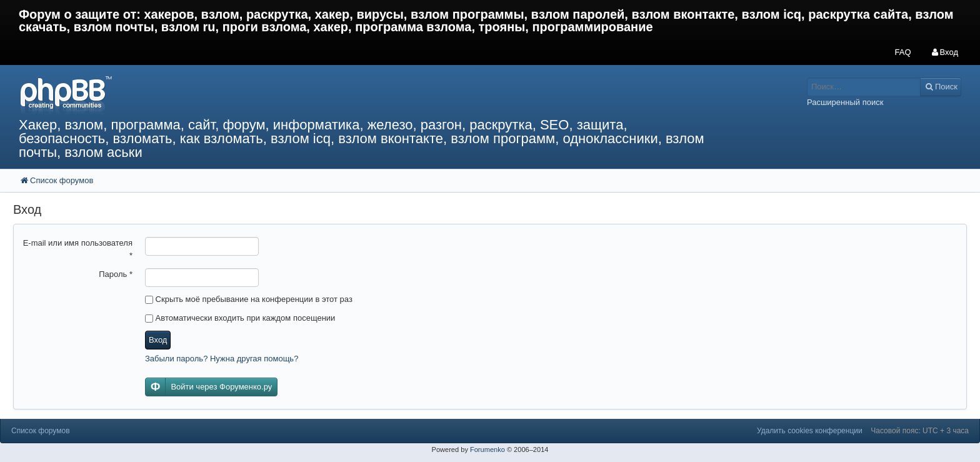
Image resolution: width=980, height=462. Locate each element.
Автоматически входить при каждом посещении (240, 318)
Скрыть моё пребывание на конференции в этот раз (249, 299)
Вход (158, 340)
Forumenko (487, 449)
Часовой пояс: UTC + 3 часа (920, 431)
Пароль (116, 274)
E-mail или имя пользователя (78, 249)
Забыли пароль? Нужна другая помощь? (222, 359)
